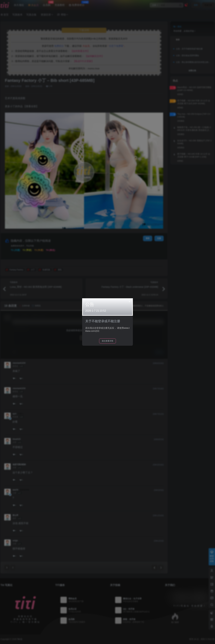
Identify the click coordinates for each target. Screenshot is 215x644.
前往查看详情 (107, 341)
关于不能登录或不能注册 (103, 321)
